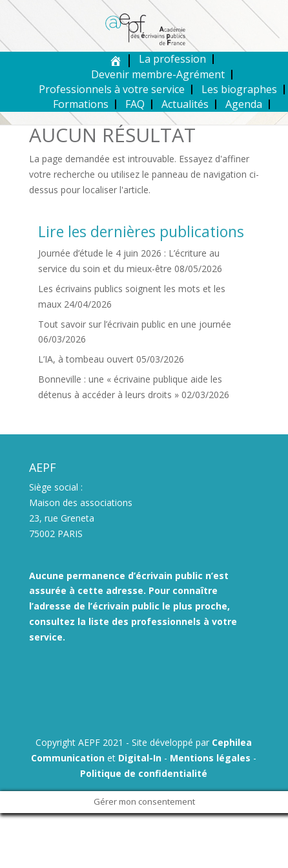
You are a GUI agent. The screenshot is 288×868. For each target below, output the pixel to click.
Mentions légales (210, 758)
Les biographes (239, 89)
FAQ (135, 104)
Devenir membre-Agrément (158, 74)
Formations (81, 104)
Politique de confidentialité (144, 773)
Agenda (244, 104)
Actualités (185, 104)
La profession (172, 59)
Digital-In (140, 758)
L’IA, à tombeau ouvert (86, 359)
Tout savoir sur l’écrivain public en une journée (135, 324)
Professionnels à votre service (112, 89)
